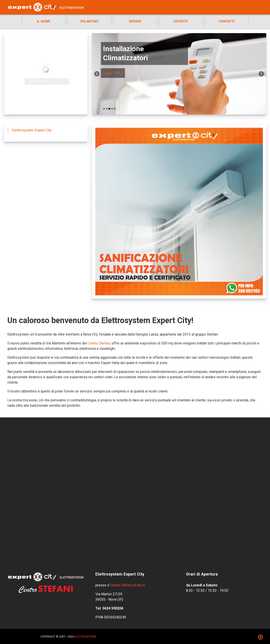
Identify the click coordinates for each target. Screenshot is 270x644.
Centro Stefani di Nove (128, 585)
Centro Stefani (99, 343)
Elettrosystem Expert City (32, 130)
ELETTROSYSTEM (85, 637)
